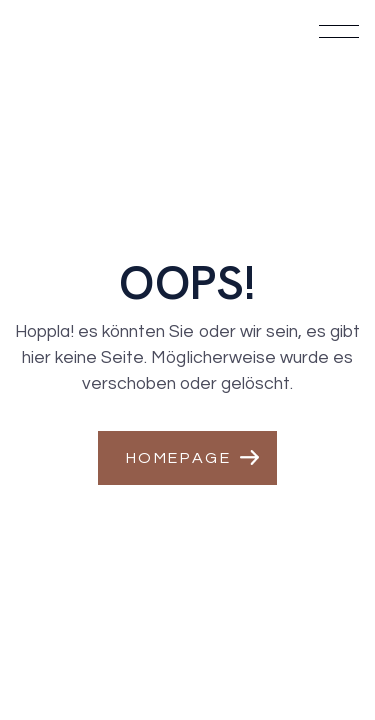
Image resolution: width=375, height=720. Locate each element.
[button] (187, 458)
